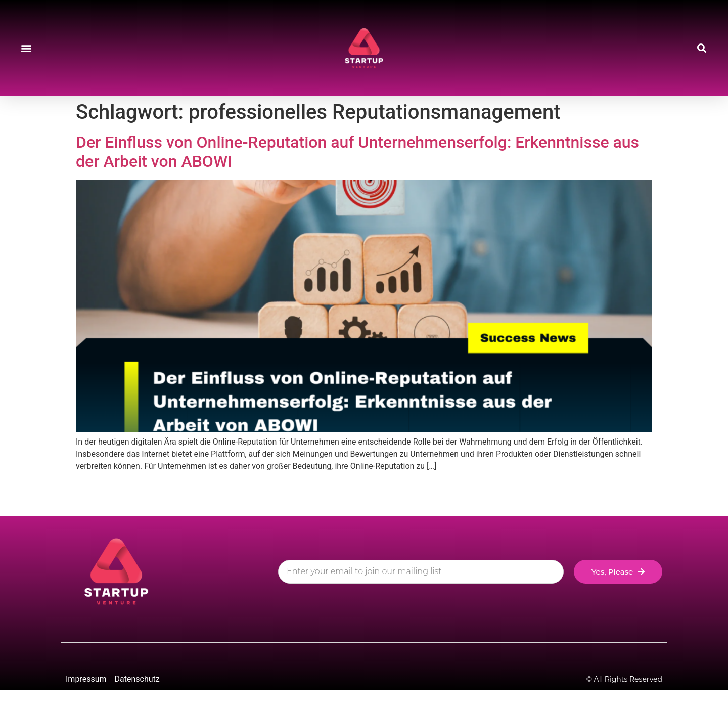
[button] (26, 48)
